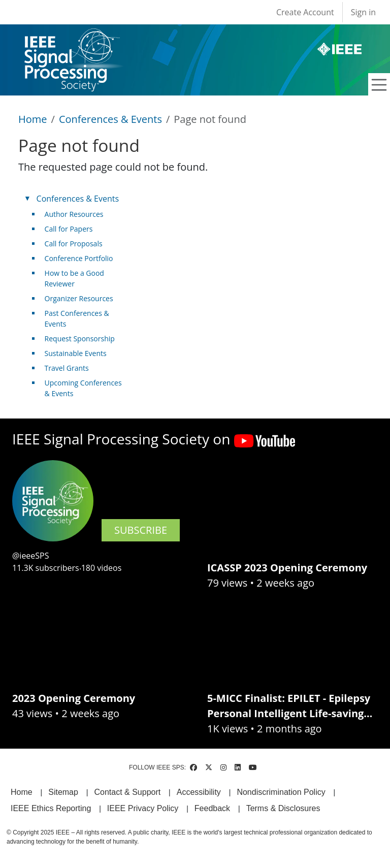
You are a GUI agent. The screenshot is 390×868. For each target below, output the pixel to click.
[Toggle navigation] (379, 85)
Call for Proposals (74, 244)
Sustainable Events (76, 353)
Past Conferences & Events (77, 318)
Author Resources (74, 214)
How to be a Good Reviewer (74, 278)
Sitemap (63, 792)
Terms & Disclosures (283, 808)
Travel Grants (67, 368)
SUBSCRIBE (141, 530)
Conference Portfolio (79, 258)
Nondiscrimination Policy (281, 792)
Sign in (363, 12)
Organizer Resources (79, 298)
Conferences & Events (110, 119)
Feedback (212, 808)
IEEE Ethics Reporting (51, 808)
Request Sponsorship (80, 339)
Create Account (305, 12)
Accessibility (199, 792)
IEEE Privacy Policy (143, 808)
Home (33, 119)
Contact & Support (127, 792)
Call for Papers (69, 229)
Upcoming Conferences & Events (83, 388)
